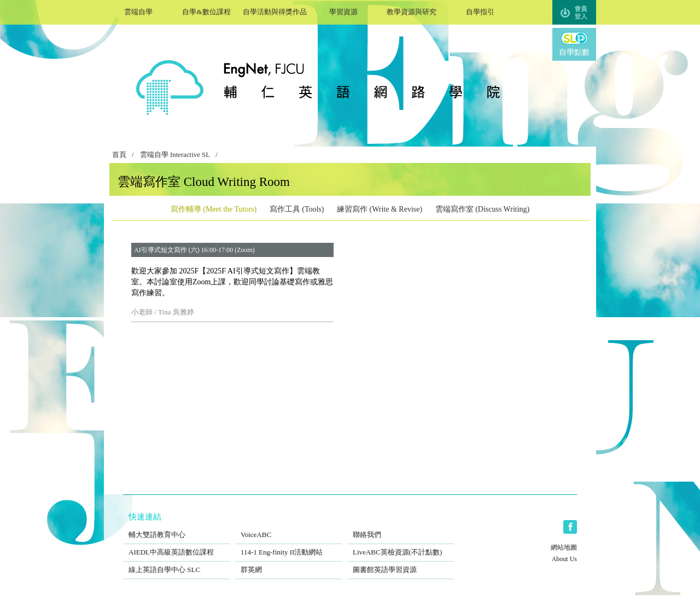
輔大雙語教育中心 (176, 528)
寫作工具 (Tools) (297, 209)
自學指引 (480, 11)
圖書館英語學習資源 (401, 563)
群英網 (288, 563)
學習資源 (343, 11)
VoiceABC (288, 528)
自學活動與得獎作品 (275, 11)
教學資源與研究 (412, 11)
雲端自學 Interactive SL (175, 155)
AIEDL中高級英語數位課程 (176, 545)
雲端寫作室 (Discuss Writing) (483, 209)
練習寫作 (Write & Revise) (380, 209)
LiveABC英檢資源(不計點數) (401, 545)
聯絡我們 (401, 528)
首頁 (119, 155)
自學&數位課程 (206, 11)
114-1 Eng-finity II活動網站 (288, 545)
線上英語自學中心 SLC (176, 563)
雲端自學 (138, 11)
